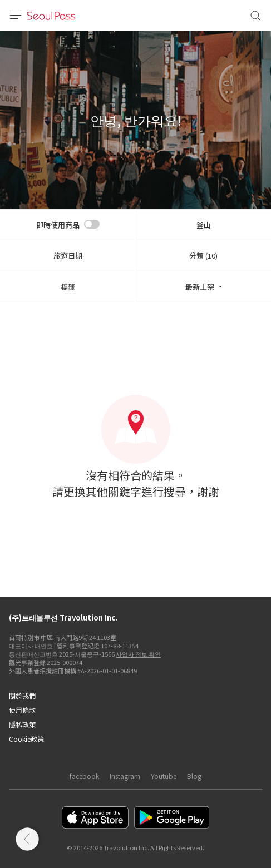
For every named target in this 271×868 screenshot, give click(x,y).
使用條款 (22, 710)
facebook (84, 776)
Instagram (125, 776)
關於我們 (22, 695)
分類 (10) (203, 256)
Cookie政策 (26, 739)
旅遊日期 (68, 256)
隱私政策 (22, 724)
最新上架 (200, 287)
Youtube (164, 776)
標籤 (68, 287)
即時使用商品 (58, 225)
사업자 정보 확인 (138, 654)
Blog (194, 776)
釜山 (204, 225)
